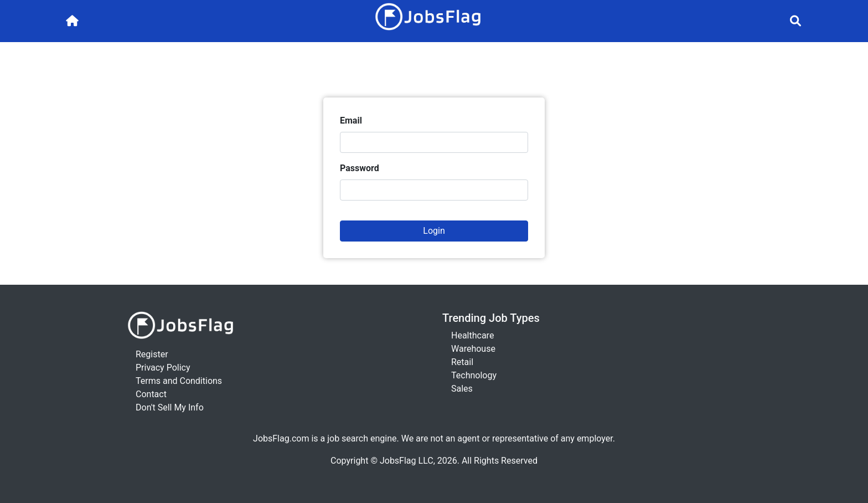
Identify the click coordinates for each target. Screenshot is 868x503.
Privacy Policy (163, 368)
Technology (474, 375)
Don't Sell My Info (170, 407)
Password (360, 168)
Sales (462, 389)
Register (152, 354)
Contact (151, 394)
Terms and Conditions (179, 381)
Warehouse (473, 349)
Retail (462, 362)
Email (351, 120)
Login (434, 231)
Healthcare (472, 335)
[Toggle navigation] (796, 21)
